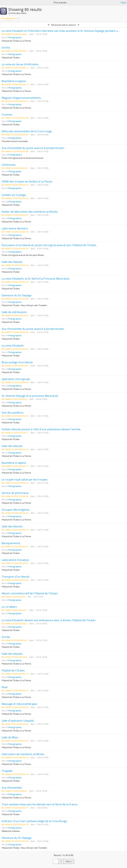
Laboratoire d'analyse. (16, 560)
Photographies (15, 37)
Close (123, 2)
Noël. (5, 687)
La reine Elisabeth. (13, 346)
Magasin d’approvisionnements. (22, 98)
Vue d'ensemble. (12, 788)
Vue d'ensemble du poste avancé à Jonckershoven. (33, 148)
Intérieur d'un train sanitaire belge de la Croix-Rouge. (35, 821)
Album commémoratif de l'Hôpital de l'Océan (30, 593)
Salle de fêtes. (10, 737)
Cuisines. (7, 115)
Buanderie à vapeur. (14, 81)
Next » (69, 861)
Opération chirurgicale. (16, 379)
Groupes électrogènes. (16, 510)
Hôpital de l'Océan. (13, 670)
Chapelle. (7, 771)
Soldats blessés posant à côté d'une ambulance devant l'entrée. (41, 429)
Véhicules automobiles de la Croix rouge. (27, 131)
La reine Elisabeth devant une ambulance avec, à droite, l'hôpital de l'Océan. (49, 620)
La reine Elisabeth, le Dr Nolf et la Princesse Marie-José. (36, 279)
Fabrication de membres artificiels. (23, 754)
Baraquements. (11, 543)
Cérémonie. (9, 165)
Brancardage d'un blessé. (17, 362)
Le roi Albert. (10, 607)
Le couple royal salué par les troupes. (25, 479)
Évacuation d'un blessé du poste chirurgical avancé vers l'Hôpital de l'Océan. (49, 245)
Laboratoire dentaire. (15, 228)
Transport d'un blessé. (16, 577)
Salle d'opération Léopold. (18, 721)
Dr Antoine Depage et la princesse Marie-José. (30, 396)
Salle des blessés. (12, 262)
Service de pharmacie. (15, 493)
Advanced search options (63, 25)
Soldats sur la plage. (14, 195)
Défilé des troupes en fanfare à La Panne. (27, 181)
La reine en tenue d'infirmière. (20, 64)
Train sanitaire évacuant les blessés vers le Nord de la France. (40, 804)
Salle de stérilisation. (14, 312)
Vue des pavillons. (13, 413)
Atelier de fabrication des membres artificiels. (30, 212)
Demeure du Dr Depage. (17, 295)
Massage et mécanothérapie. (20, 704)
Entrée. (6, 48)
